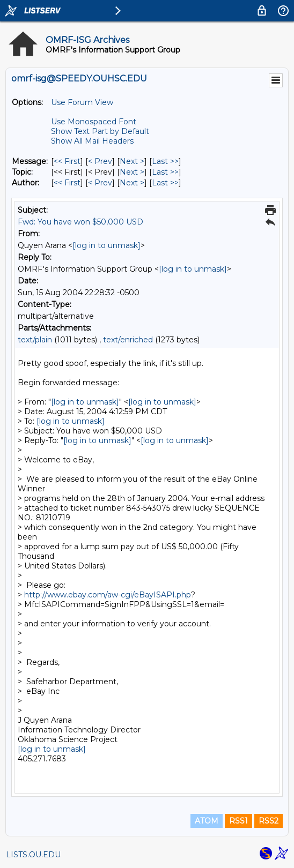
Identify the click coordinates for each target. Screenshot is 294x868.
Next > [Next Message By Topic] (132, 172)
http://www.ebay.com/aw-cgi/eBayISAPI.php (108, 595)
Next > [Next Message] (132, 161)
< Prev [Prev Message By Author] (100, 183)
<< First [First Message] (67, 161)
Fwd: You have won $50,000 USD (80, 222)
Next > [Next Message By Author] (132, 183)
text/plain (35, 340)
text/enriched (128, 340)
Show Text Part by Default (100, 131)
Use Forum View (82, 102)
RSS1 (238, 821)
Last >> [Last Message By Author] (165, 183)
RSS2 (269, 821)
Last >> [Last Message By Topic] (165, 172)
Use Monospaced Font (94, 122)
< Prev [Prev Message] (100, 161)
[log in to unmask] (106, 245)
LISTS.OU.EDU (33, 855)
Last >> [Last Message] (165, 161)
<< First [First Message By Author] (67, 183)
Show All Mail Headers (92, 141)
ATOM (207, 821)
